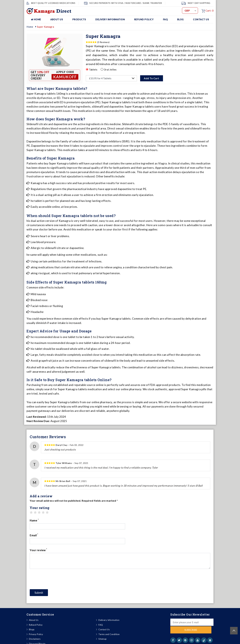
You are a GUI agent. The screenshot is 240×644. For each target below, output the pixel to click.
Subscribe (192, 615)
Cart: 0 (208, 10)
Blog (180, 19)
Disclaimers (35, 625)
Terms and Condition (109, 620)
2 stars (35, 512)
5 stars (47, 512)
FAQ (165, 19)
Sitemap (103, 625)
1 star (31, 512)
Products (79, 19)
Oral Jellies (110, 69)
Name (34, 520)
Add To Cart (152, 78)
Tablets (93, 69)
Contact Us (201, 19)
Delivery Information (110, 19)
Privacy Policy (36, 620)
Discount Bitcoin (37, 629)
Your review (38, 535)
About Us (57, 19)
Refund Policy (144, 19)
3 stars (39, 512)
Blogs (32, 615)
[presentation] (54, 564)
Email (126, 520)
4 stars (43, 512)
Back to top (234, 631)
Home (36, 19)
